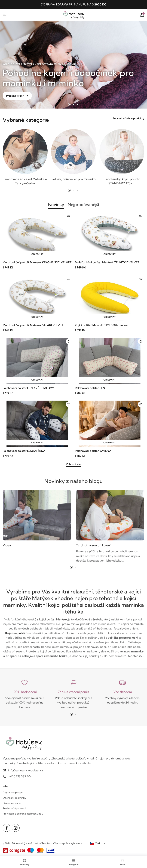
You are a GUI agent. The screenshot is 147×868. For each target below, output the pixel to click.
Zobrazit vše (73, 464)
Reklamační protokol (14, 808)
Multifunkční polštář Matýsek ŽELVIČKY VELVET (107, 262)
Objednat (37, 254)
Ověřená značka (12, 803)
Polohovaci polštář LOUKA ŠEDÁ (24, 451)
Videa (7, 547)
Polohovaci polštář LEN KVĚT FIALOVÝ (28, 388)
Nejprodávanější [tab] (84, 205)
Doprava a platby (13, 793)
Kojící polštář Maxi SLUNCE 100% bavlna (101, 325)
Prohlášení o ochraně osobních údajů (23, 814)
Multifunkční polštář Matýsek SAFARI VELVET (33, 325)
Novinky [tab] (56, 205)
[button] (69, 104)
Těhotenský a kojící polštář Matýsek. (32, 843)
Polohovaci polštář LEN (90, 388)
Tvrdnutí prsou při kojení (94, 547)
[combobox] (98, 843)
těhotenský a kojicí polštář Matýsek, (45, 621)
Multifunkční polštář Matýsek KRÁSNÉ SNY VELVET (37, 262)
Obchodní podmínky (14, 798)
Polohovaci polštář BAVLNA (93, 451)
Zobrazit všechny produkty (128, 119)
